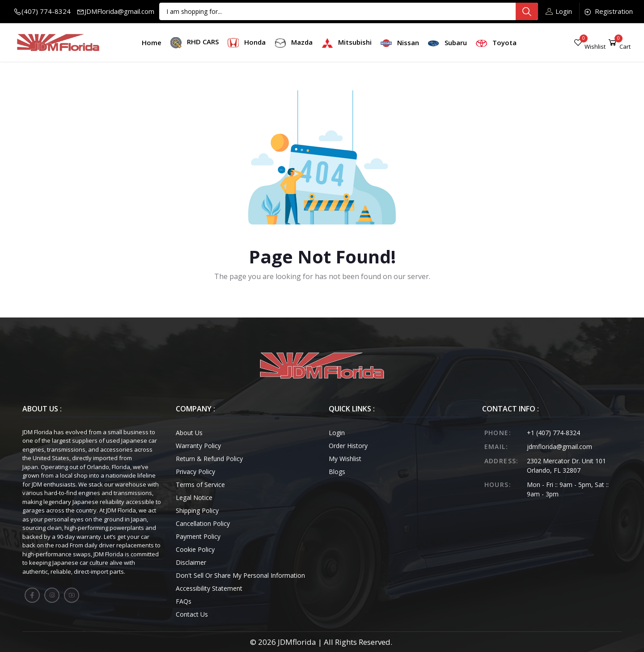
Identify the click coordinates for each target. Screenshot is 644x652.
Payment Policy (198, 536)
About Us (189, 433)
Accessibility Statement (209, 588)
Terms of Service (200, 485)
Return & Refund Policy (209, 459)
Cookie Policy (195, 549)
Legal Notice (194, 497)
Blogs (337, 472)
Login (559, 11)
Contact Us (192, 614)
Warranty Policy (198, 446)
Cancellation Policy (203, 523)
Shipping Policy (197, 510)
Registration (608, 11)
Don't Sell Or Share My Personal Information (240, 575)
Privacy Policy (195, 472)
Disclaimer (191, 562)
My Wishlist (345, 459)
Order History (348, 446)
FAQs (184, 601)
